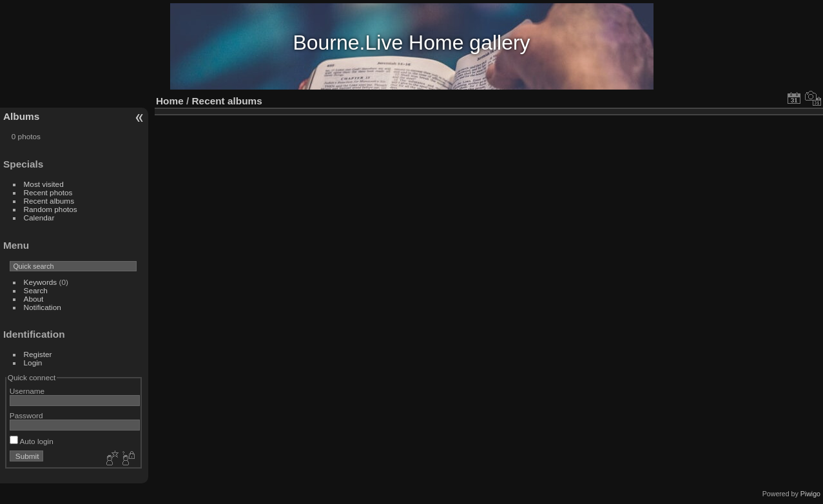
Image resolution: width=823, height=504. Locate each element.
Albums (21, 116)
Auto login (32, 441)
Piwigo (810, 494)
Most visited (44, 184)
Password (26, 415)
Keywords (41, 282)
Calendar (39, 218)
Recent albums (49, 201)
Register (38, 354)
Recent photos (48, 192)
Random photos (51, 209)
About (34, 299)
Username (27, 391)
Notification (43, 307)
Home (170, 101)
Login (33, 363)
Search (36, 290)
